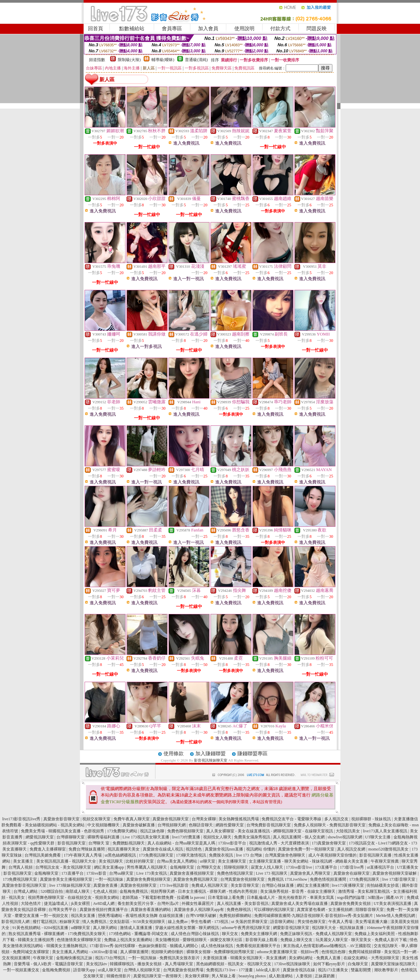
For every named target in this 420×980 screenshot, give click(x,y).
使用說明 (244, 29)
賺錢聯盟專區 (252, 754)
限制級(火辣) (129, 60)
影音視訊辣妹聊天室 (211, 760)
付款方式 (280, 29)
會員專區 (172, 29)
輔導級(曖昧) (163, 60)
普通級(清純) (196, 60)
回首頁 (96, 29)
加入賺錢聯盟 (211, 754)
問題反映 (317, 29)
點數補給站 (132, 29)
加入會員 (208, 29)
